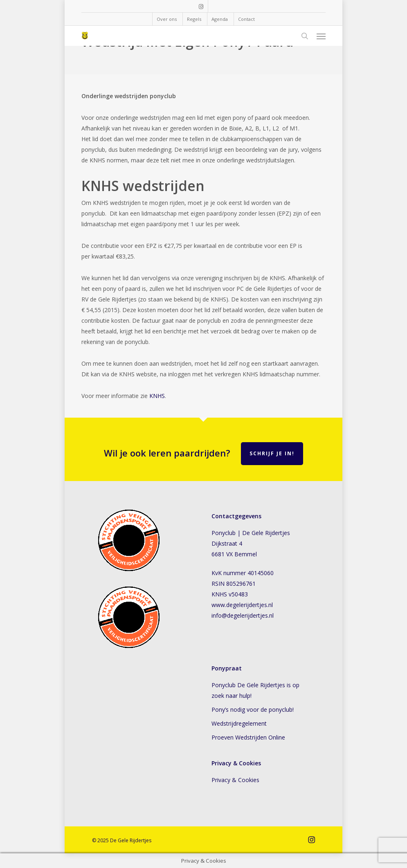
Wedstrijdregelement (239, 723)
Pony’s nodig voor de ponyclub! (253, 709)
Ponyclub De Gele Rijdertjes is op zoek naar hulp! (255, 690)
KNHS (157, 396)
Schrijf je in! (272, 453)
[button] (321, 36)
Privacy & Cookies (237, 780)
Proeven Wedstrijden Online (248, 737)
